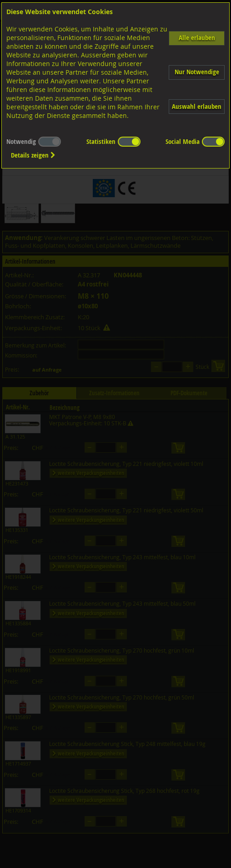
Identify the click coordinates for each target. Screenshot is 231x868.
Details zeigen (33, 155)
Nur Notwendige (197, 72)
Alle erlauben (197, 38)
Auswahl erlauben (197, 106)
